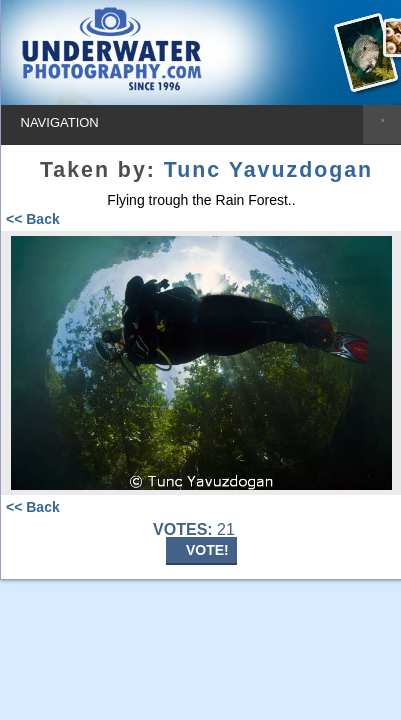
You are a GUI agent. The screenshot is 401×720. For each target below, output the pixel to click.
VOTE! (207, 550)
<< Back (33, 219)
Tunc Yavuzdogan (268, 170)
